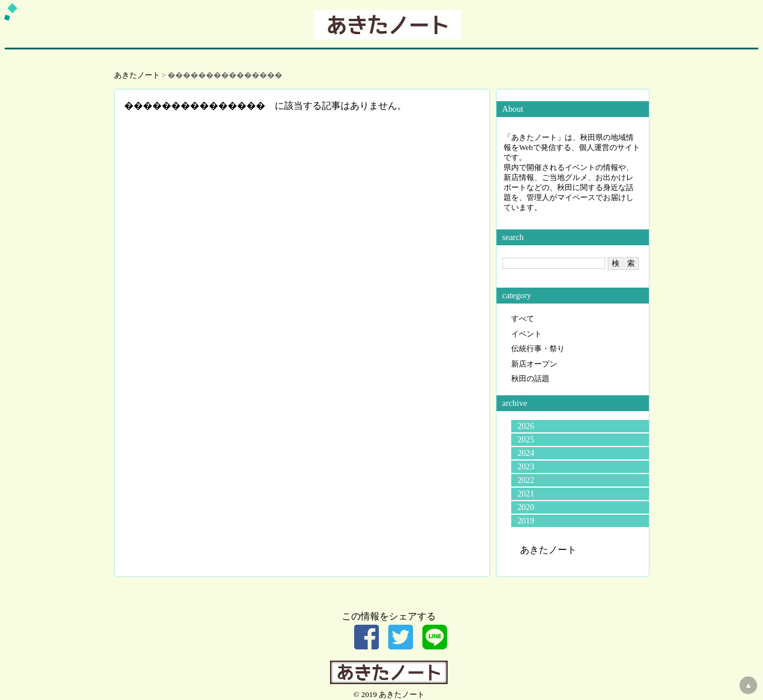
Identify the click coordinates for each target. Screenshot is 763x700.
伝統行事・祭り (538, 349)
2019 (526, 521)
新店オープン (534, 364)
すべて (523, 319)
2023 (526, 466)
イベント (527, 334)
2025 (526, 439)
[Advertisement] (302, 195)
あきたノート (137, 75)
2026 (526, 426)
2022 (526, 480)
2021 (526, 494)
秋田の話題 (530, 379)
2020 (526, 507)
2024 (526, 453)
